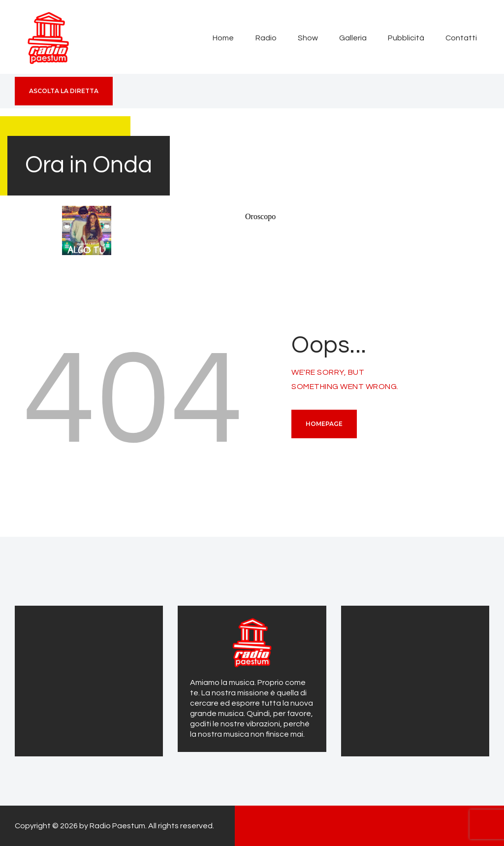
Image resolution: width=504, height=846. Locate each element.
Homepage (324, 424)
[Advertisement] (89, 680)
